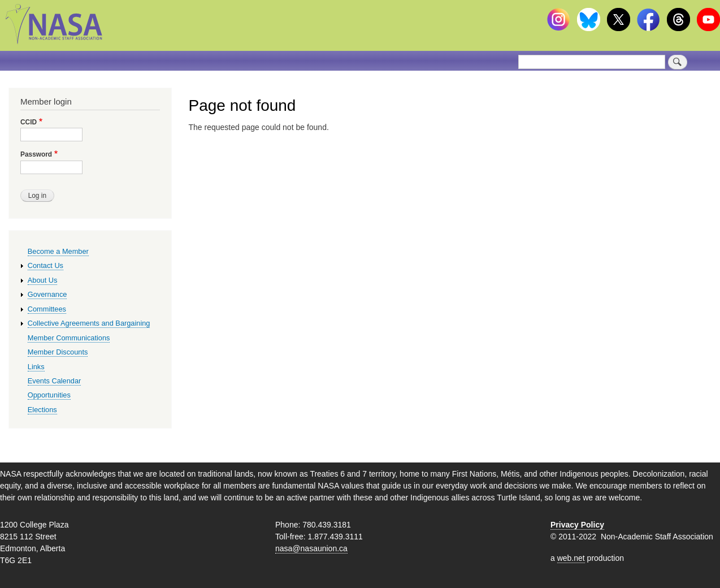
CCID (29, 122)
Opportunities (49, 395)
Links (36, 367)
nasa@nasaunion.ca (311, 548)
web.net (571, 558)
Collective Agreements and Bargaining (89, 323)
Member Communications (69, 338)
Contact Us (45, 265)
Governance (47, 294)
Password (36, 154)
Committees (47, 309)
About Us (43, 280)
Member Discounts (58, 352)
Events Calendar (55, 381)
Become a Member (58, 251)
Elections (42, 410)
